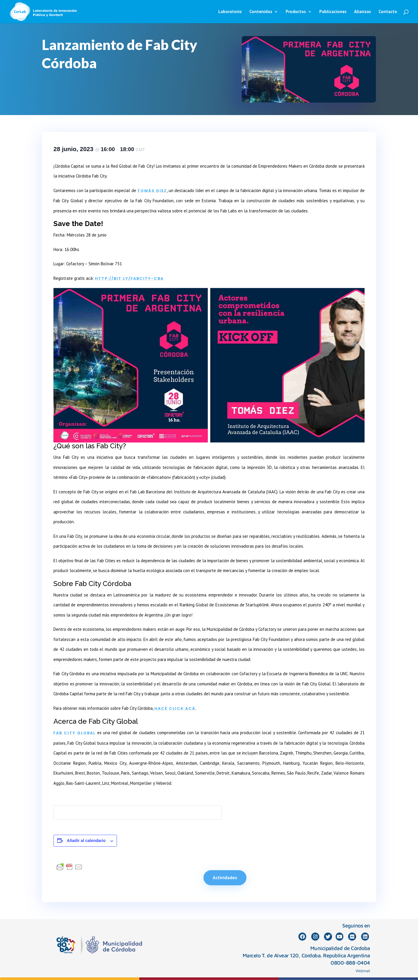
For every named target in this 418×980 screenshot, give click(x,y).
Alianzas (363, 12)
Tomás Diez (152, 191)
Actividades (225, 877)
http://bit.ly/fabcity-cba (129, 278)
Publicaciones (333, 12)
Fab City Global (74, 733)
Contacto (388, 12)
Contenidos (261, 12)
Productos (296, 12)
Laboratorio (230, 12)
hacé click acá (175, 708)
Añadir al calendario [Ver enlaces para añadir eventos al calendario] (86, 841)
